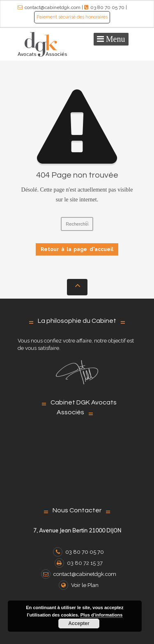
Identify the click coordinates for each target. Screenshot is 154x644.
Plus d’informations (102, 615)
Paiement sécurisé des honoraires (72, 17)
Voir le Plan (79, 585)
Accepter (79, 623)
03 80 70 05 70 (107, 7)
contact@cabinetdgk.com (53, 7)
